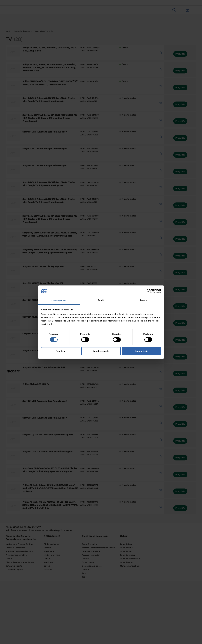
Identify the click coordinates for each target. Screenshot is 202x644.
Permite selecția (101, 351)
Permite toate (141, 351)
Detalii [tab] (101, 300)
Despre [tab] (143, 300)
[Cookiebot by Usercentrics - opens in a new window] (149, 291)
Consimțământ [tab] (59, 300)
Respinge (61, 351)
